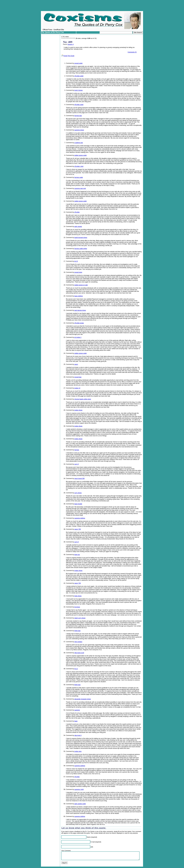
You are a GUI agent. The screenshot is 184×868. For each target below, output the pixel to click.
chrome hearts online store (83, 399)
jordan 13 (77, 388)
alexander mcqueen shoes (83, 699)
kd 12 (76, 669)
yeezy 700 (78, 529)
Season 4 (71, 44)
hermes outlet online (81, 249)
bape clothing (78, 296)
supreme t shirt (79, 789)
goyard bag (78, 377)
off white (77, 212)
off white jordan (79, 323)
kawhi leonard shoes (81, 238)
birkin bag (77, 631)
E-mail (93, 842)
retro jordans (78, 642)
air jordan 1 (78, 337)
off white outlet (79, 76)
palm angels (78, 227)
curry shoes (78, 493)
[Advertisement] (92, 6)
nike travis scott (79, 653)
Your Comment (66, 851)
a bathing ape (79, 143)
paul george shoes (80, 310)
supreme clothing (80, 518)
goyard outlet (78, 63)
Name (89, 837)
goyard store (78, 272)
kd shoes (77, 607)
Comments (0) (132, 52)
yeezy (76, 364)
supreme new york (80, 188)
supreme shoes (79, 130)
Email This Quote (69, 56)
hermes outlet (79, 177)
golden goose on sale (81, 285)
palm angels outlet (80, 804)
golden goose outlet (80, 155)
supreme (77, 710)
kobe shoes (78, 596)
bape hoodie (78, 504)
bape (76, 721)
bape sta (77, 555)
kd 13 (76, 261)
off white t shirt (79, 166)
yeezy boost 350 (79, 479)
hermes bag (78, 116)
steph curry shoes (80, 618)
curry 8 (76, 542)
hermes (77, 450)
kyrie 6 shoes (78, 90)
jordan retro (78, 751)
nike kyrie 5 (78, 735)
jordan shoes (78, 410)
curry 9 (76, 464)
